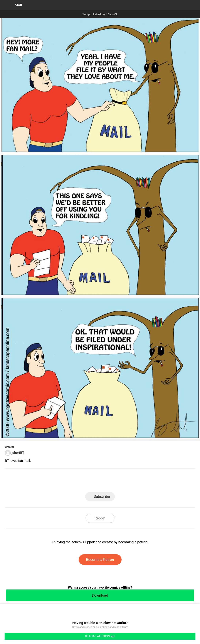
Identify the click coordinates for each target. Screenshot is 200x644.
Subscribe (102, 496)
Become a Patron (100, 560)
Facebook (84, 481)
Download (100, 595)
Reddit (133, 481)
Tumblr (117, 481)
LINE (67, 481)
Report (100, 518)
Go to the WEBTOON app (100, 636)
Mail (18, 5)
